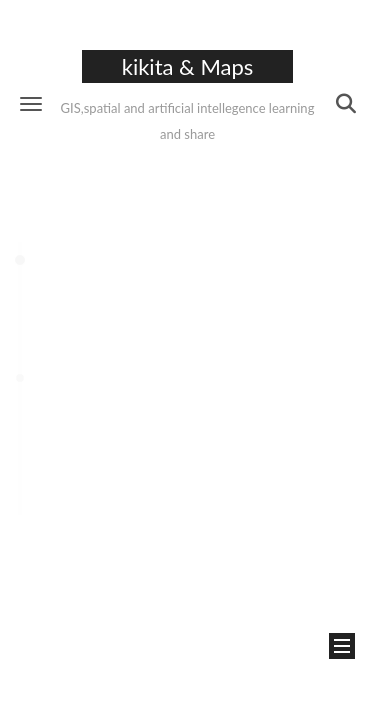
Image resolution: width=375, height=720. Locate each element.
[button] (31, 103)
